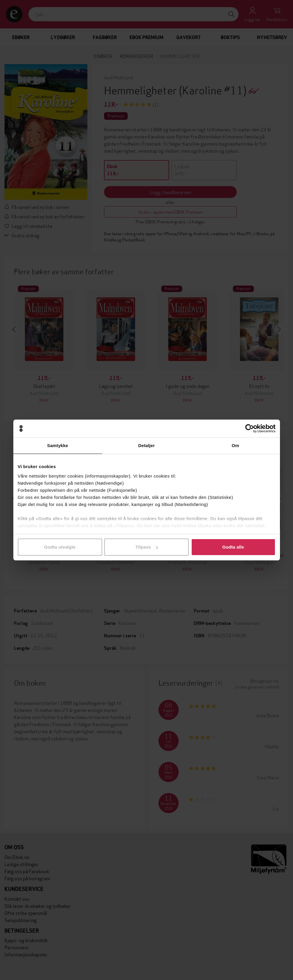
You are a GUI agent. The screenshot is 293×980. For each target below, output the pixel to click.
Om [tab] (235, 445)
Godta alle (233, 547)
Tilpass (147, 547)
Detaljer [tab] (147, 445)
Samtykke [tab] (58, 445)
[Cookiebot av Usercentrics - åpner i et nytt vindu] (250, 428)
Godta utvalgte (60, 547)
